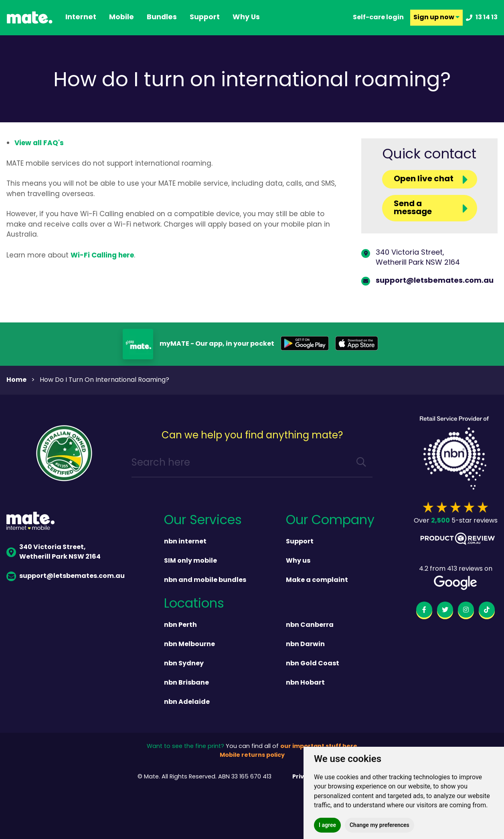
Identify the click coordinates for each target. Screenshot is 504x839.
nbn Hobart (305, 683)
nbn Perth (180, 625)
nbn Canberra (310, 625)
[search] (361, 463)
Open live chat (424, 179)
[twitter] (445, 611)
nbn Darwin (305, 644)
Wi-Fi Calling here (102, 256)
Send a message (413, 208)
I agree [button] (327, 825)
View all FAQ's (39, 143)
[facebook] (424, 611)
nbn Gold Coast (313, 664)
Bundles (162, 18)
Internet (81, 18)
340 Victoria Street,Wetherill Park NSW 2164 (418, 258)
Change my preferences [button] (380, 825)
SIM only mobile (190, 561)
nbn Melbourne (189, 644)
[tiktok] (487, 611)
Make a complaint (317, 580)
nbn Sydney (184, 664)
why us (246, 18)
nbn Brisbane (186, 683)
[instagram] (466, 611)
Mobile (121, 18)
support (205, 18)
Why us (298, 561)
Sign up (436, 18)
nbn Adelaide (187, 702)
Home (16, 380)
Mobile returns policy (252, 755)
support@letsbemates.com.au (435, 281)
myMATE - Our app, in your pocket (217, 344)
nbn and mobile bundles (205, 580)
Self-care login (378, 18)
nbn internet (185, 542)
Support (300, 542)
